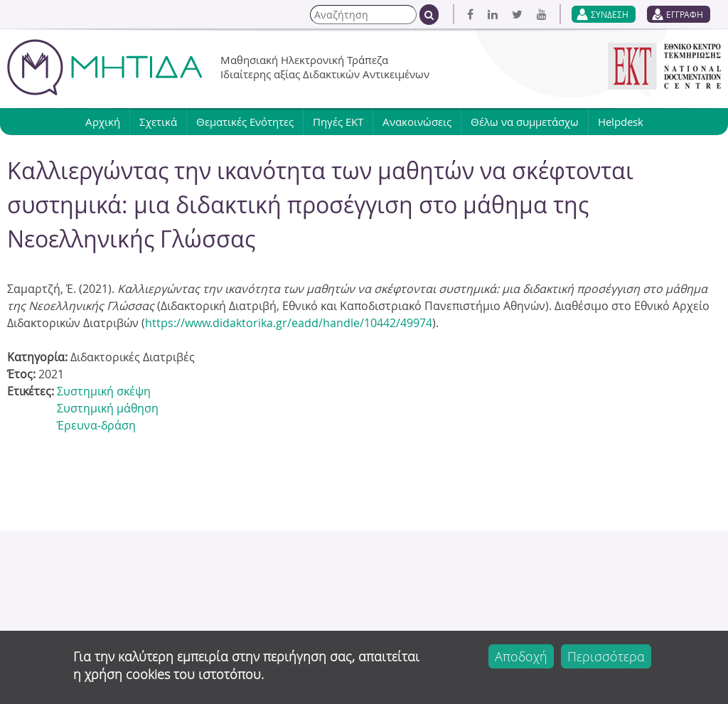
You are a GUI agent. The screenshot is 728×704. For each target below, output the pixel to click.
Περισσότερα (606, 656)
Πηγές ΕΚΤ (338, 122)
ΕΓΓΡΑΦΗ (685, 14)
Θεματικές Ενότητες (245, 122)
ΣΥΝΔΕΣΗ (610, 14)
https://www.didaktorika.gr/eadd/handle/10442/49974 (289, 323)
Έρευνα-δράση (96, 425)
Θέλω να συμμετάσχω (525, 122)
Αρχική (103, 122)
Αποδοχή (521, 656)
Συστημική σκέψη (104, 391)
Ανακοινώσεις (417, 122)
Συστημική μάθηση (108, 408)
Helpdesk (621, 122)
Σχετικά (158, 122)
